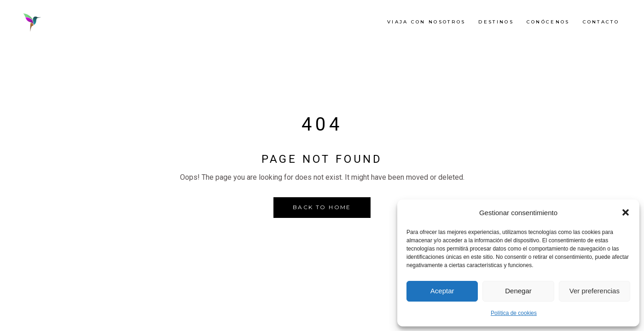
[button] (626, 212)
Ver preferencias (595, 291)
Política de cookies (514, 313)
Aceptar (442, 291)
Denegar (518, 291)
